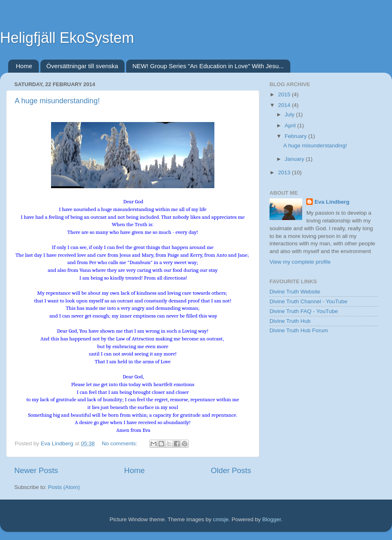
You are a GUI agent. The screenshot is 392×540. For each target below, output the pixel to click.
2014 (285, 105)
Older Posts (231, 470)
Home (24, 66)
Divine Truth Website (295, 292)
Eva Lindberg (332, 202)
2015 (285, 94)
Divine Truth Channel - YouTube (308, 301)
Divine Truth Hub (290, 321)
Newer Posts (36, 470)
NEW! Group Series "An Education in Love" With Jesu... (208, 66)
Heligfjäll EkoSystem (67, 38)
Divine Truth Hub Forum (299, 330)
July (290, 114)
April (291, 126)
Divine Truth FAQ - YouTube (304, 311)
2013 (285, 172)
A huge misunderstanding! (57, 101)
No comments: (120, 443)
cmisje (220, 519)
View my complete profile (300, 262)
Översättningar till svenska (82, 66)
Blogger (272, 519)
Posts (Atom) (64, 487)
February (296, 136)
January (295, 159)
